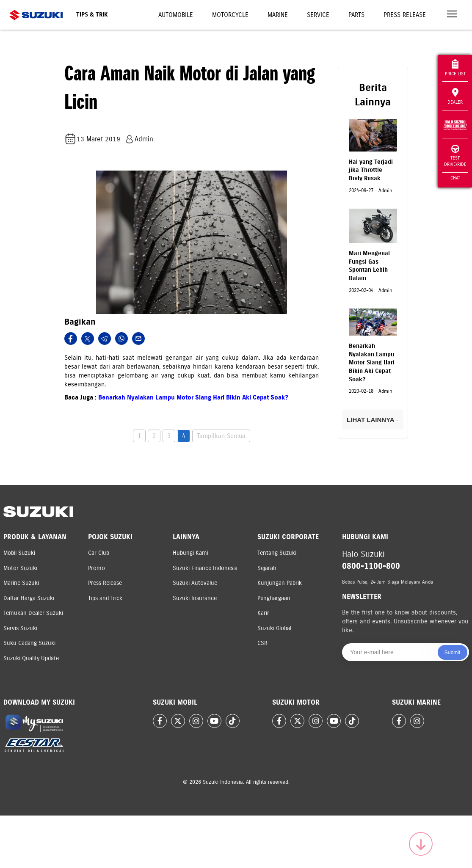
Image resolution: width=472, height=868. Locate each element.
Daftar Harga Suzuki (29, 598)
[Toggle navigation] (452, 15)
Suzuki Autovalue (195, 583)
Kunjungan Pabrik (280, 583)
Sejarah (267, 568)
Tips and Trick (105, 598)
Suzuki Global (274, 628)
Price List (455, 68)
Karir (263, 613)
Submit (452, 653)
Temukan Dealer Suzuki (33, 613)
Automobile (176, 15)
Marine (278, 15)
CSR (262, 643)
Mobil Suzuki (19, 553)
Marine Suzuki (21, 583)
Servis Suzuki (20, 628)
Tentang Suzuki (277, 553)
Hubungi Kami (190, 553)
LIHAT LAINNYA (373, 420)
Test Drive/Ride (455, 156)
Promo (97, 568)
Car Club (99, 553)
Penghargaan (274, 598)
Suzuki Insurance (195, 598)
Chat (455, 178)
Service (318, 15)
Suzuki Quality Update (31, 658)
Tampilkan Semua (221, 436)
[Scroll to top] (421, 844)
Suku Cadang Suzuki (29, 643)
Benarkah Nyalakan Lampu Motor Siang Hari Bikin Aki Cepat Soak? (193, 397)
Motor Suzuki (20, 568)
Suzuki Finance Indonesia (205, 568)
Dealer (455, 96)
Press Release (405, 15)
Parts (356, 15)
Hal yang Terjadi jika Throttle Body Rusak (371, 170)
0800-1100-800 (371, 566)
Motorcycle (230, 15)
